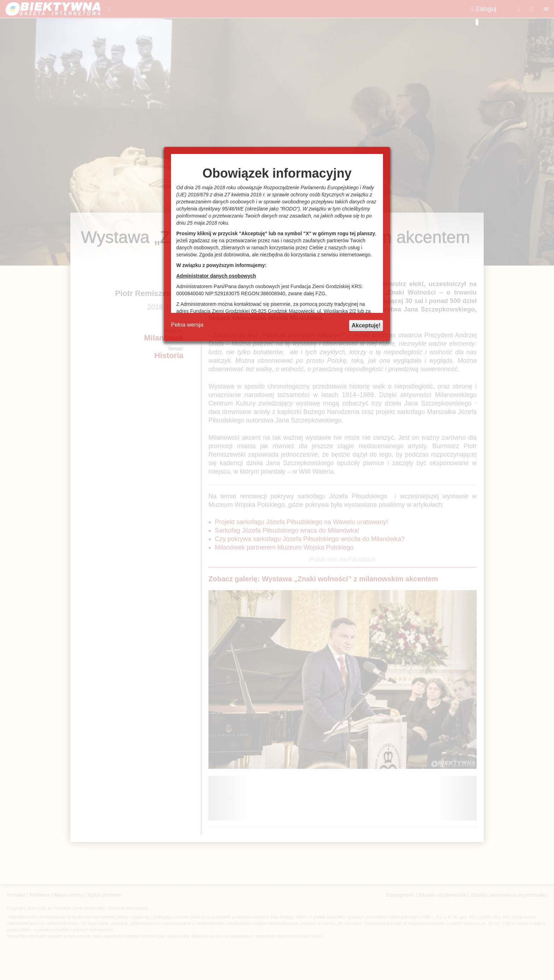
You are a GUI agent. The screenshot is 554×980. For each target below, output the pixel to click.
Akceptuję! (366, 325)
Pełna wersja (187, 325)
